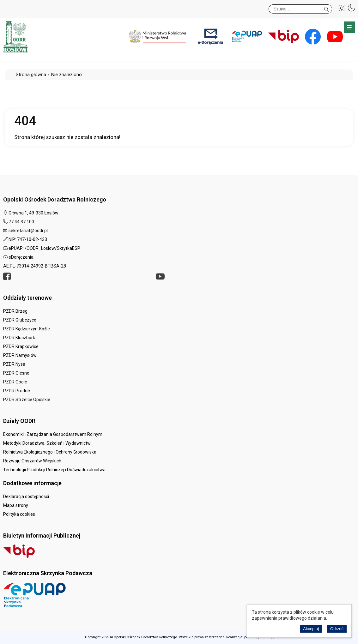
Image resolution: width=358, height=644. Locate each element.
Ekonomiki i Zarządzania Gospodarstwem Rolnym (53, 434)
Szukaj (327, 8)
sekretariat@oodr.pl (28, 231)
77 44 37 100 (21, 222)
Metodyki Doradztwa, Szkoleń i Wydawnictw (47, 443)
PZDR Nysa (14, 364)
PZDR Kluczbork (19, 338)
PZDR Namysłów (20, 355)
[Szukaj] (300, 9)
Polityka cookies (19, 514)
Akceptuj (311, 629)
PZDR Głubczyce (20, 320)
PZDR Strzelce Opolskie (27, 400)
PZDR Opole (15, 382)
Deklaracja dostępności (26, 497)
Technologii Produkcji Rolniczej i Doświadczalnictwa (54, 470)
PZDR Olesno (16, 373)
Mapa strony (16, 505)
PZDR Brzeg (15, 311)
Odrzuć (337, 629)
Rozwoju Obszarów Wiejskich (32, 461)
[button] (342, 8)
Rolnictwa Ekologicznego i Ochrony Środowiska (50, 452)
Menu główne (349, 27)
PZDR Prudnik (17, 391)
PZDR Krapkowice (21, 346)
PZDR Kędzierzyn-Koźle (27, 329)
